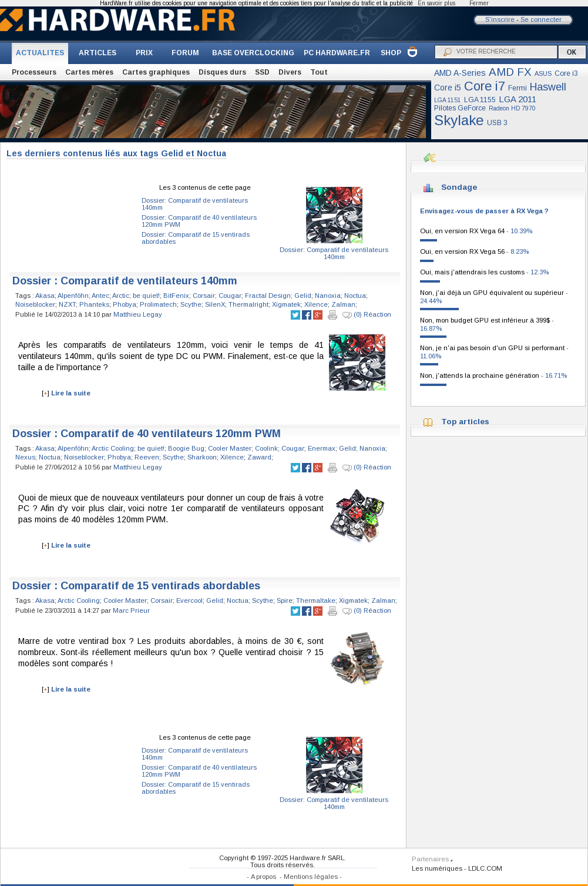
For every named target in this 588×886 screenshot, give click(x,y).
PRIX (144, 53)
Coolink (266, 448)
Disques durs (222, 72)
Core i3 (566, 73)
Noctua (355, 296)
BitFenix (176, 296)
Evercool (189, 600)
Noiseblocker (35, 304)
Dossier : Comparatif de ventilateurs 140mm (125, 281)
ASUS (543, 73)
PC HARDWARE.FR (337, 53)
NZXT (67, 304)
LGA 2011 (518, 99)
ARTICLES (98, 53)
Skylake (459, 120)
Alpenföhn (73, 296)
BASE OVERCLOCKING (253, 53)
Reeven (147, 457)
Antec (100, 296)
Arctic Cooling (113, 448)
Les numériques (437, 868)
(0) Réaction (367, 315)
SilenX (215, 304)
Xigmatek (286, 304)
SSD (262, 72)
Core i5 (448, 88)
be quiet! (146, 296)
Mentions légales (311, 877)
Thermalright (248, 304)
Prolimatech (158, 304)
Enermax (322, 448)
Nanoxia (328, 296)
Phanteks (94, 304)
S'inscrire (500, 19)
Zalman (343, 304)
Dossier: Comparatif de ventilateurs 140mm (334, 253)
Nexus (25, 457)
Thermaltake (316, 600)
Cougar (230, 296)
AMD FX (510, 72)
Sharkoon (202, 457)
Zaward (259, 457)
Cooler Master (230, 448)
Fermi (518, 88)
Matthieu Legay (138, 314)
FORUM (185, 53)
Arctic (121, 296)
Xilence (316, 304)
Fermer (479, 3)
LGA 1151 (448, 100)
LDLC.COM (485, 868)
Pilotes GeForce (460, 108)
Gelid (303, 296)
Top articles (465, 422)
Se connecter (541, 19)
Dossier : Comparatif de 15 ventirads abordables (136, 586)
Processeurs (34, 72)
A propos (263, 877)
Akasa (45, 296)
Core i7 (485, 86)
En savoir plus (436, 3)
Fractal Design (268, 296)
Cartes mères (89, 72)
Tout (319, 72)
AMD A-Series (460, 73)
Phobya (125, 304)
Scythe (191, 304)
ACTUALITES (40, 53)
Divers (290, 72)
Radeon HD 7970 (512, 108)
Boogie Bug (186, 448)
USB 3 (497, 123)
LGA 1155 (480, 100)
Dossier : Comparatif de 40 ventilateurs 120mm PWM (147, 434)
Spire (285, 600)
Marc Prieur (131, 610)
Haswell (548, 87)
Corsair (204, 296)
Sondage (459, 187)
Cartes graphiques (156, 72)
